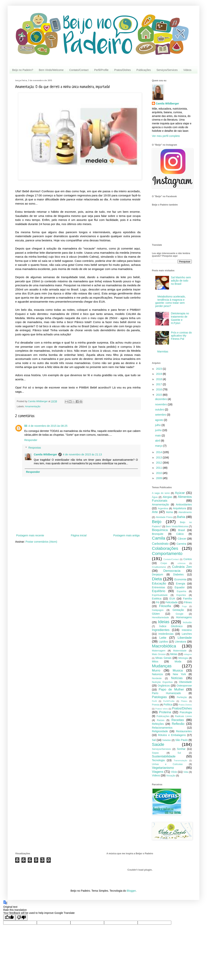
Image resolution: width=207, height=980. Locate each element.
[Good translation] (9, 918)
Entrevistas (158, 587)
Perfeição (182, 697)
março (159, 446)
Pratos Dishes (185, 705)
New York (179, 674)
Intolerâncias (166, 634)
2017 (159, 384)
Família (187, 599)
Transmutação (181, 760)
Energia (181, 584)
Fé (157, 602)
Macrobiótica (164, 646)
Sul (179, 753)
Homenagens (184, 617)
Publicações (144, 70)
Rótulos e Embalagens (172, 735)
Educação (159, 583)
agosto (160, 420)
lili (26, 426)
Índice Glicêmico (171, 626)
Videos (187, 70)
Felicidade (171, 602)
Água (155, 497)
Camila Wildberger (45, 454)
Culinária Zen (182, 567)
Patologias (159, 697)
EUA (172, 599)
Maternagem (159, 651)
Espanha (182, 591)
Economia (180, 579)
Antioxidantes (184, 505)
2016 (159, 389)
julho (158, 425)
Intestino (187, 630)
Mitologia (183, 658)
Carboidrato (160, 544)
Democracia (172, 571)
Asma (169, 512)
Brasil (181, 530)
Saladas (167, 740)
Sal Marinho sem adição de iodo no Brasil (181, 281)
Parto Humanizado (166, 693)
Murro (156, 670)
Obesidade (185, 682)
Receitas (178, 720)
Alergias (167, 497)
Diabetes (178, 574)
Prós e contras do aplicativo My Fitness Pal (181, 336)
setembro (161, 415)
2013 (159, 457)
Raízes (161, 720)
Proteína (165, 712)
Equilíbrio (159, 591)
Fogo (184, 606)
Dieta (157, 579)
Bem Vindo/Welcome (51, 70)
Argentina (163, 508)
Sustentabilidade (164, 756)
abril (158, 441)
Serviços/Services (167, 70)
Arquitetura (179, 508)
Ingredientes (161, 630)
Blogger (131, 891)
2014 (159, 452)
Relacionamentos (162, 728)
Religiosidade (160, 731)
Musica (178, 670)
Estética (157, 599)
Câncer (182, 539)
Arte (155, 512)
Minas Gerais (164, 658)
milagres (188, 654)
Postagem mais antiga (126, 535)
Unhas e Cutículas (167, 764)
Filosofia (165, 606)
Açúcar (180, 493)
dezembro (161, 399)
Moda (178, 661)
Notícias (177, 678)
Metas (174, 654)
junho (159, 430)
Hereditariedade (160, 618)
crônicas (182, 563)
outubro (160, 410)
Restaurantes (184, 731)
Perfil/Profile (101, 70)
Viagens (158, 772)
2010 (159, 473)
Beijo (157, 522)
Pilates (184, 701)
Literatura (180, 642)
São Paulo (181, 740)
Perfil (154, 701)
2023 (159, 369)
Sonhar (181, 749)
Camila (159, 538)
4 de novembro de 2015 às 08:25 (48, 426)
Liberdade (185, 638)
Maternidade (180, 651)
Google (180, 614)
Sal (154, 740)
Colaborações (165, 548)
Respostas (35, 448)
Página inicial (79, 535)
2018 (159, 379)
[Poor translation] (21, 918)
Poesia (156, 705)
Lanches (187, 634)
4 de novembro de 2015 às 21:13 (82, 454)
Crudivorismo (159, 567)
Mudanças (162, 666)
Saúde (158, 744)
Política (168, 705)
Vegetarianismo (163, 768)
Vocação (171, 776)
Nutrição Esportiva (162, 682)
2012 (159, 463)
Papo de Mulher (171, 689)
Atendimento (185, 512)
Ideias (164, 622)
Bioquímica (160, 530)
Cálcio (180, 534)
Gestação (178, 610)
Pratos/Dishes (122, 70)
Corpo (164, 563)
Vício (174, 772)
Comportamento (167, 554)
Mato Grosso (159, 654)
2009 (159, 478)
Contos (188, 559)
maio (158, 435)
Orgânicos (164, 686)
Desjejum (157, 574)
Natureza (157, 674)
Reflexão (178, 724)
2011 (159, 468)
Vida (186, 772)
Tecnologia (158, 760)
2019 (159, 374)
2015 (159, 395)
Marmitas (163, 352)
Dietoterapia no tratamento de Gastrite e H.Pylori (180, 318)
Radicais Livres (183, 716)
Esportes (181, 595)
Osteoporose (184, 686)
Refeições (158, 724)
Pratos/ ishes (162, 709)
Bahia (181, 517)
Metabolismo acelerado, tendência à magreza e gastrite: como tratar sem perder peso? (171, 301)
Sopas (155, 753)
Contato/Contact (79, 70)
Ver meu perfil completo (166, 136)
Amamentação (33, 406)
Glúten (156, 614)
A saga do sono (161, 493)
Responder (31, 440)
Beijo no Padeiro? (23, 70)
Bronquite (158, 534)
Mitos (155, 661)
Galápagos (158, 610)
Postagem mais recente (30, 535)
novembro (161, 404)
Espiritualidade (160, 595)
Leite (163, 638)
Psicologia (186, 712)
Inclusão (187, 622)
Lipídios (163, 642)
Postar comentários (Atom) (41, 542)
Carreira (181, 544)
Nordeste (157, 678)
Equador (180, 587)
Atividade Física (164, 517)
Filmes (188, 602)
